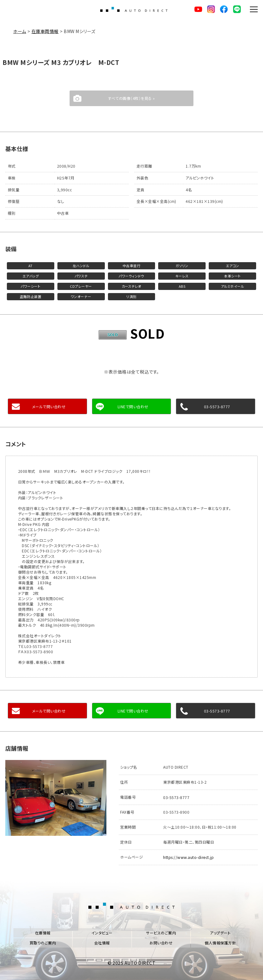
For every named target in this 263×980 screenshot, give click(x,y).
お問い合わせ (161, 942)
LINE (236, 9)
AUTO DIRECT (134, 9)
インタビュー (102, 932)
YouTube (197, 9)
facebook (223, 9)
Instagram (210, 9)
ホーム (20, 31)
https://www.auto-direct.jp (188, 857)
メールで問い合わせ (49, 407)
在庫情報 (43, 932)
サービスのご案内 (161, 932)
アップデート (220, 932)
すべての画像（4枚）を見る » (131, 98)
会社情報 (102, 942)
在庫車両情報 (45, 31)
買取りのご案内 (43, 942)
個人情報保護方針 (220, 942)
